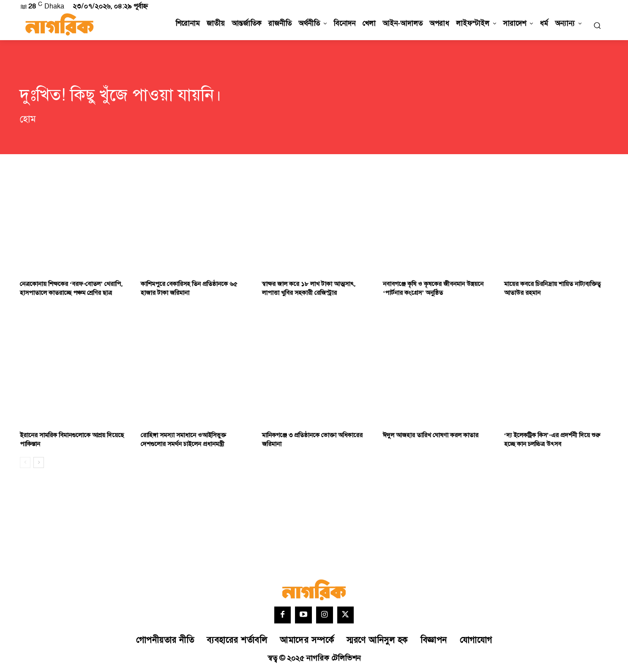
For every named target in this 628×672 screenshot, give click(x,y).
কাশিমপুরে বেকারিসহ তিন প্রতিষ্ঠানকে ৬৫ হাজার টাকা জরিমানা (189, 288)
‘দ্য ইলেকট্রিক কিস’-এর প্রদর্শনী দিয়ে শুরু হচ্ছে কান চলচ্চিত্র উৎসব (552, 440)
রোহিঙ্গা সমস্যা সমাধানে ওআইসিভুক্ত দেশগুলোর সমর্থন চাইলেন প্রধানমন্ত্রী (183, 440)
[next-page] (39, 463)
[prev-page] (25, 463)
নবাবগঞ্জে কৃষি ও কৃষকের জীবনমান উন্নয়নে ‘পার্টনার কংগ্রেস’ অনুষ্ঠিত (433, 288)
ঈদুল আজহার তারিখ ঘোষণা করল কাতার (431, 435)
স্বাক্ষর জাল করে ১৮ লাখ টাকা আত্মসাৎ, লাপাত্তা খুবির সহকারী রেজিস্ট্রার (309, 288)
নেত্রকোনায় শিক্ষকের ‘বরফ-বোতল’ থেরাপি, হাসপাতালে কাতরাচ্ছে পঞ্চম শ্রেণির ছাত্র (71, 288)
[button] (597, 25)
